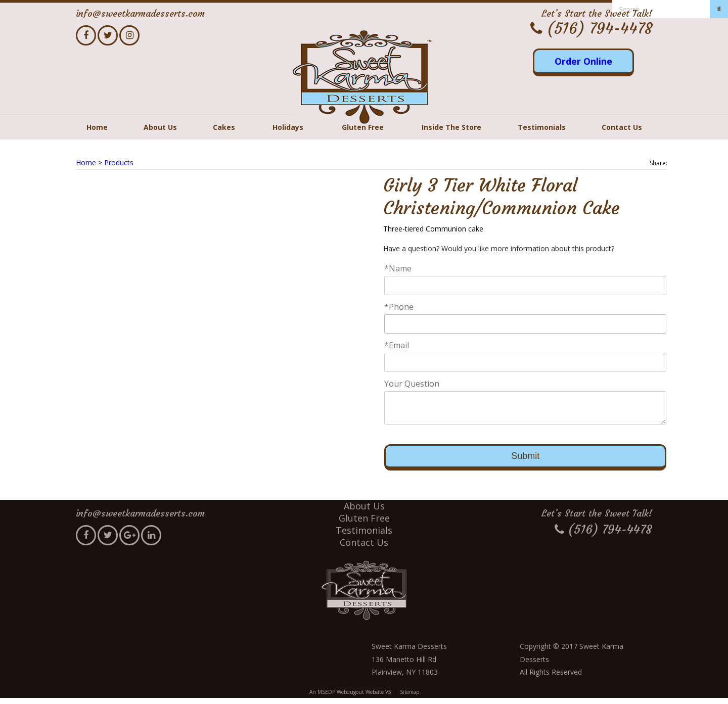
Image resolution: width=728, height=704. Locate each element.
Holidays (288, 127)
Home (97, 127)
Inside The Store (451, 127)
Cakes (224, 127)
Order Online (583, 61)
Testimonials (542, 127)
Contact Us (622, 127)
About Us (160, 127)
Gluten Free (363, 127)
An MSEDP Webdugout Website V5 (350, 698)
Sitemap (409, 698)
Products (119, 162)
